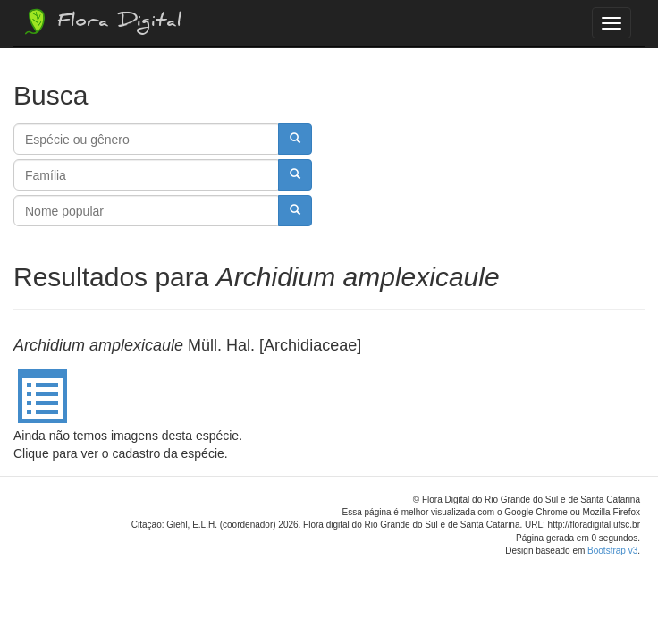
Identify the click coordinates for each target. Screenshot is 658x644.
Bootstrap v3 (612, 551)
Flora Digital (101, 21)
